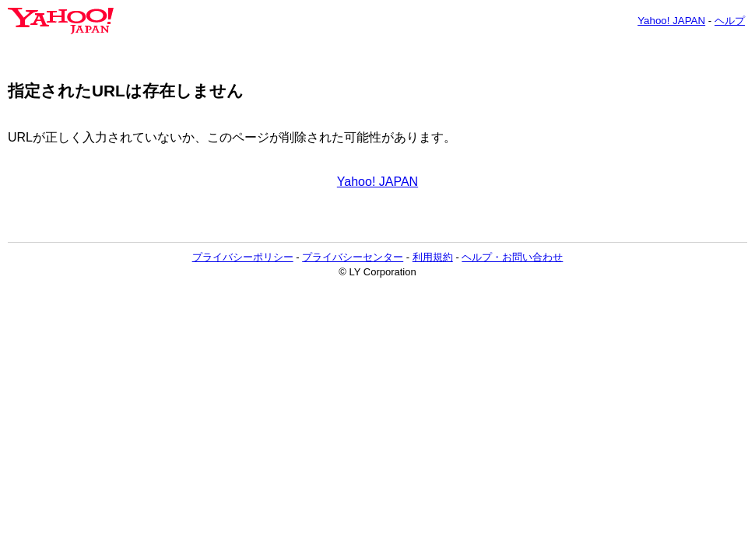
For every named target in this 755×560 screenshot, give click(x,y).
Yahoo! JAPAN (671, 21)
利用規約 (433, 257)
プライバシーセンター (353, 257)
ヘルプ (730, 21)
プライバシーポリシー (243, 257)
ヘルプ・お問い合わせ (512, 257)
